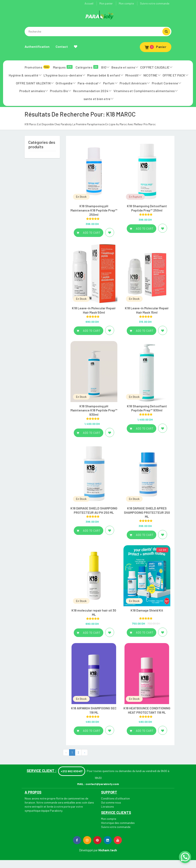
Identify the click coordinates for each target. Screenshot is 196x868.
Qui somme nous (111, 802)
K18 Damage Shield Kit (147, 610)
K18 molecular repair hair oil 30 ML (94, 612)
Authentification (37, 46)
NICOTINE (150, 75)
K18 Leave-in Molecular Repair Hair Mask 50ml (94, 310)
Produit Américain (133, 83)
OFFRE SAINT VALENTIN (33, 83)
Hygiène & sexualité (24, 75)
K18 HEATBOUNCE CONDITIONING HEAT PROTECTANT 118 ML (147, 710)
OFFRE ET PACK (174, 75)
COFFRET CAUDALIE (155, 67)
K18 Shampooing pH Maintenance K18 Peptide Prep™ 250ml (94, 210)
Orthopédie (64, 83)
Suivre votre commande (155, 3)
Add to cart (89, 233)
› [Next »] (85, 752)
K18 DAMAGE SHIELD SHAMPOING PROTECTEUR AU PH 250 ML (94, 510)
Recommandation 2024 (91, 91)
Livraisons (107, 806)
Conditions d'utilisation (115, 798)
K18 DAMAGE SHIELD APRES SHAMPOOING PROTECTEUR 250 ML (147, 512)
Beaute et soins (123, 67)
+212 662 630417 (72, 771)
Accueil (89, 3)
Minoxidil (132, 75)
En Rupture (135, 197)
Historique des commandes (118, 823)
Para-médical (88, 83)
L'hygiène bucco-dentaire (63, 75)
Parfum (109, 83)
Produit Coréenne (165, 83)
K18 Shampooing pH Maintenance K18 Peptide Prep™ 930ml (94, 410)
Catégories (87, 67)
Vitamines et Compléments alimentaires (144, 91)
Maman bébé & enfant (104, 75)
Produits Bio (59, 91)
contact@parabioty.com (102, 784)
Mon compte (126, 3)
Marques (63, 67)
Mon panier (106, 3)
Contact (62, 46)
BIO (104, 67)
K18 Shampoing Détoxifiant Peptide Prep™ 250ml (147, 208)
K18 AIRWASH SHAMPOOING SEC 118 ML (94, 710)
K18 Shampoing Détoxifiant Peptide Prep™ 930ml (147, 408)
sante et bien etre (97, 99)
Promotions (37, 67)
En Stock (81, 197)
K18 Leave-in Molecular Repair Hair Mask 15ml (147, 310)
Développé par (88, 850)
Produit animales (32, 91)
